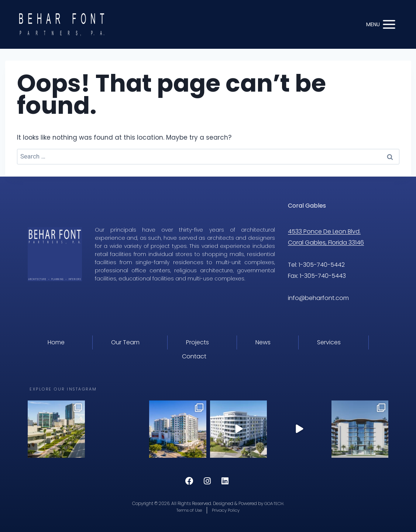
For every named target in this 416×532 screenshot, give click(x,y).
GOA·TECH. (274, 503)
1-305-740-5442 (322, 265)
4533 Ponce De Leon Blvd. (324, 231)
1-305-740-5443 (323, 276)
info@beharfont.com (319, 298)
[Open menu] (381, 24)
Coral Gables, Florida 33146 (326, 243)
